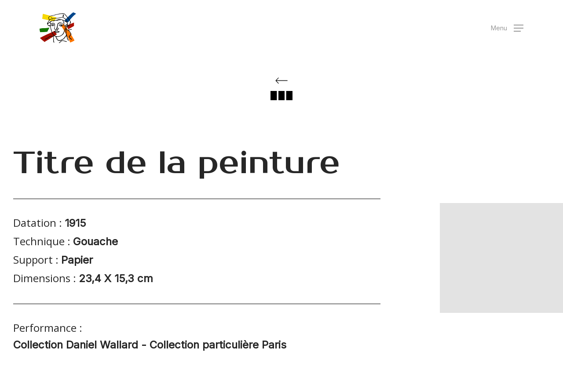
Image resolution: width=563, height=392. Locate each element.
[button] (507, 28)
